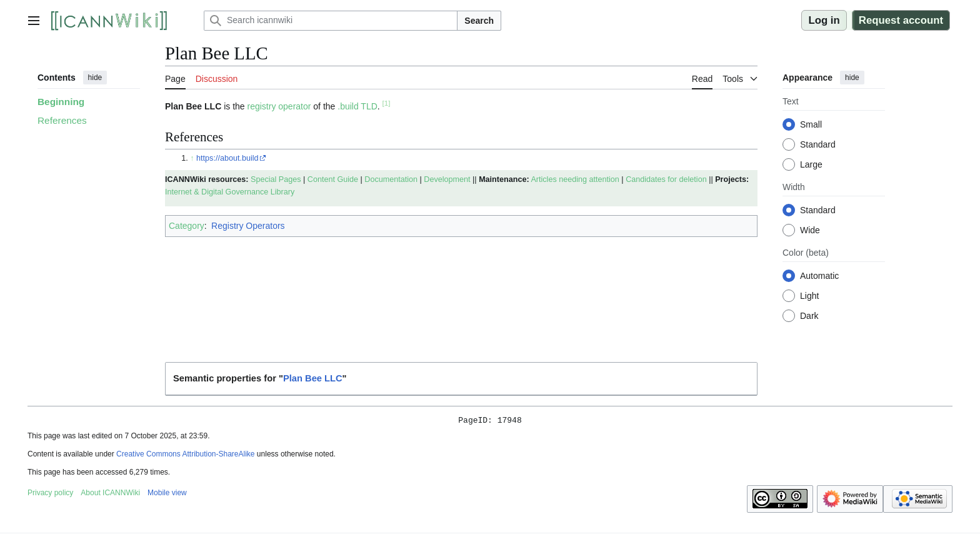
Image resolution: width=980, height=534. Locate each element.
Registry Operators (248, 226)
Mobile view (167, 495)
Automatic (819, 276)
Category (187, 226)
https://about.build (227, 158)
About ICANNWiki (110, 495)
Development (447, 179)
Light (809, 296)
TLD (369, 106)
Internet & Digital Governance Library (230, 192)
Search (479, 21)
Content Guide (333, 179)
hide (95, 78)
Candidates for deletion (666, 179)
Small (811, 124)
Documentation (391, 179)
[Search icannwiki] (331, 21)
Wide (810, 230)
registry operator (279, 106)
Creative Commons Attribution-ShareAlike (185, 456)
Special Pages (276, 179)
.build (348, 106)
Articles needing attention (575, 179)
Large (811, 164)
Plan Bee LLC (313, 378)
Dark (809, 316)
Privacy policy (50, 495)
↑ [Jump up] (192, 158)
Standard (818, 144)
